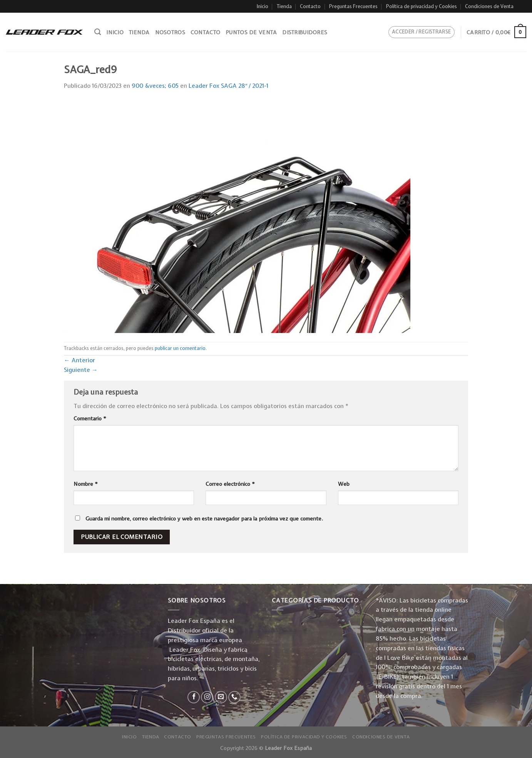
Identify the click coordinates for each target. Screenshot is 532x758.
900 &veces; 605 (155, 86)
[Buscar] (98, 32)
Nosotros (170, 32)
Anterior (79, 360)
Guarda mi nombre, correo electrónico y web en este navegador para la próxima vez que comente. (204, 519)
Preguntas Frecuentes (353, 6)
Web (344, 484)
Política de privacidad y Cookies (422, 6)
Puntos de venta (251, 32)
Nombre (86, 484)
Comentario (90, 418)
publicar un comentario (180, 348)
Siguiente (81, 370)
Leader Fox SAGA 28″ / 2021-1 (229, 86)
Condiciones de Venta (489, 6)
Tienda (284, 6)
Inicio (263, 6)
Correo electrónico (230, 484)
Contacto (310, 6)
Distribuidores (305, 32)
